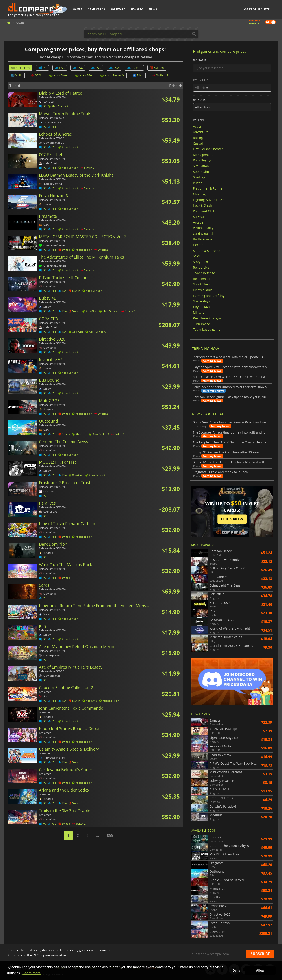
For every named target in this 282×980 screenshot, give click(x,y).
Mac (138, 75)
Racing (198, 138)
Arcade (198, 222)
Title (15, 86)
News (153, 9)
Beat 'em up (202, 279)
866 (110, 835)
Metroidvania (203, 290)
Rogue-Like (201, 267)
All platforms (20, 68)
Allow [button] (260, 971)
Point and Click (204, 211)
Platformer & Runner (208, 188)
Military (199, 312)
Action (198, 126)
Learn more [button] (32, 973)
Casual (198, 143)
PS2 (114, 68)
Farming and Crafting (209, 295)
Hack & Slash (202, 205)
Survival (199, 217)
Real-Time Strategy (207, 318)
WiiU (17, 75)
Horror (198, 245)
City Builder (202, 307)
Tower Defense (204, 273)
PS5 (60, 68)
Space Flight (202, 301)
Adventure (201, 132)
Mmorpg (199, 194)
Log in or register (256, 9)
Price (175, 86)
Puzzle (198, 183)
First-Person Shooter (208, 149)
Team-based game (207, 329)
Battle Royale (203, 239)
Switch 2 (160, 75)
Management (203, 154)
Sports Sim (201, 171)
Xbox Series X (112, 75)
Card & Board (203, 234)
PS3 (96, 68)
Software (118, 9)
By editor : (232, 105)
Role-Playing (202, 160)
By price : (232, 85)
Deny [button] (236, 971)
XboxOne (58, 75)
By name (232, 65)
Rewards (137, 9)
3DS (36, 75)
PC (42, 68)
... (98, 835)
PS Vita (134, 68)
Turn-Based (202, 324)
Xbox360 (83, 75)
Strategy (199, 177)
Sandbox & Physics (207, 250)
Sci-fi (197, 256)
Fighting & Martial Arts (210, 200)
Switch (157, 68)
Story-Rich (200, 262)
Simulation (201, 166)
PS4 (78, 68)
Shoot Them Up (204, 284)
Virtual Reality (203, 228)
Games (78, 9)
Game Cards (96, 9)
